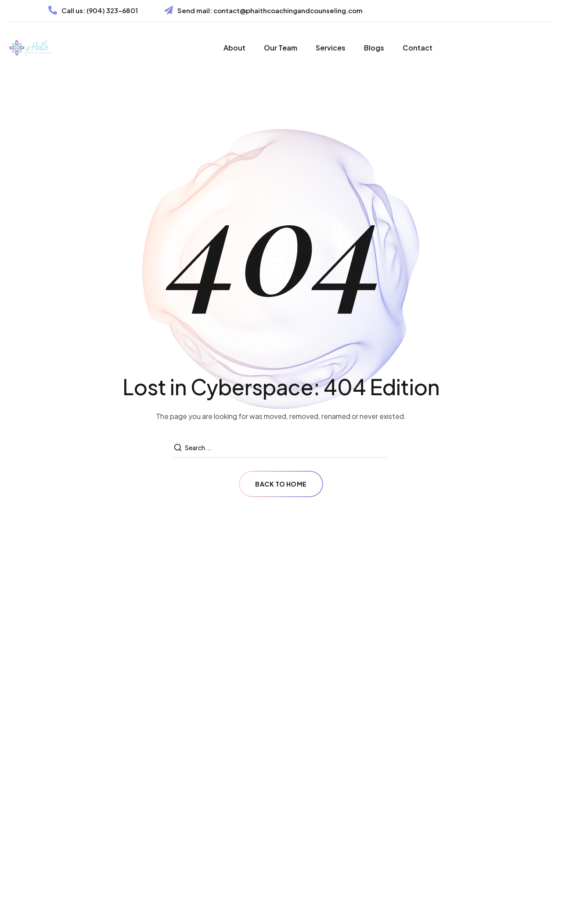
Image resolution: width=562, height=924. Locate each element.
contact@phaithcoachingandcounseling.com (288, 10)
